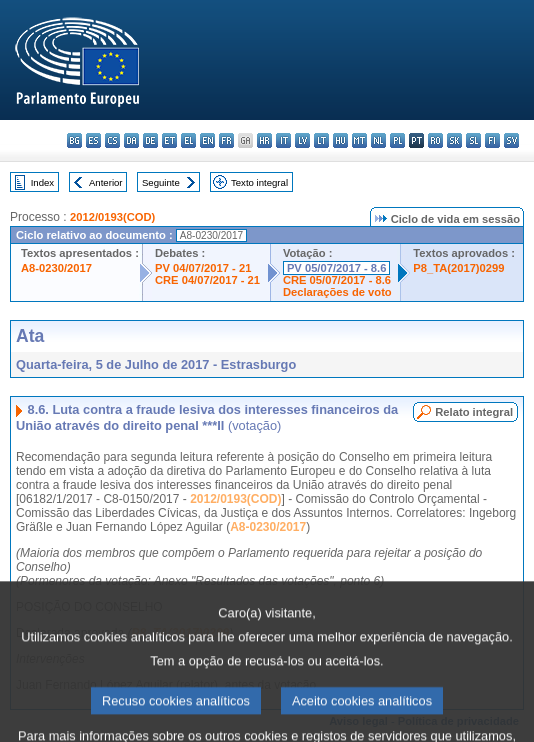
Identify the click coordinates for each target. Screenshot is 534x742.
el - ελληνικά (188, 140)
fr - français (226, 140)
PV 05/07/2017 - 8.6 (337, 268)
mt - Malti (359, 140)
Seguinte (161, 182)
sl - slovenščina (473, 140)
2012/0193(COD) (112, 217)
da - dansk (131, 140)
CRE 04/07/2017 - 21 (207, 280)
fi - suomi (492, 140)
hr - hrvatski (264, 140)
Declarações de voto (337, 292)
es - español (93, 140)
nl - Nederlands (378, 140)
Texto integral (259, 182)
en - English (207, 140)
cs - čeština (112, 140)
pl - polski (397, 140)
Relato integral (474, 412)
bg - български (74, 140)
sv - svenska (511, 140)
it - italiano (283, 140)
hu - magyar (340, 140)
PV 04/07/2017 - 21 (203, 268)
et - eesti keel (169, 140)
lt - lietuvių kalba (321, 140)
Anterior (106, 182)
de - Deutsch (150, 140)
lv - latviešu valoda (302, 140)
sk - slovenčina (454, 140)
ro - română (435, 140)
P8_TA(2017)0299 (458, 268)
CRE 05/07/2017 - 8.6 (337, 280)
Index (42, 182)
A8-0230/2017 (56, 268)
